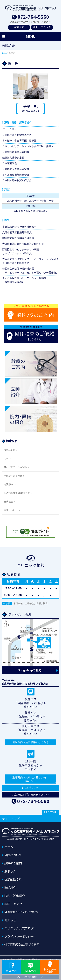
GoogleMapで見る (30, 670)
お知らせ (10, 920)
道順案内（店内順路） (31, 742)
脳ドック (10, 871)
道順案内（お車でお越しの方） (31, 779)
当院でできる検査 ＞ (14, 476)
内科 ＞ (8, 459)
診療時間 (19, 27)
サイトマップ (11, 819)
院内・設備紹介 (15, 896)
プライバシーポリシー (19, 937)
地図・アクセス (42, 27)
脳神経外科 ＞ (11, 450)
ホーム (9, 847)
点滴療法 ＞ (10, 484)
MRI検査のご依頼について (22, 912)
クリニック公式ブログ (19, 928)
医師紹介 (10, 888)
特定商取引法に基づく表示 (22, 945)
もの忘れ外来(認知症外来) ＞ (19, 493)
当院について (13, 855)
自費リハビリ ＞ (12, 510)
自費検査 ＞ (10, 502)
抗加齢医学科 (13, 879)
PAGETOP (51, 812)
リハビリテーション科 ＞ (17, 467)
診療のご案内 (13, 863)
